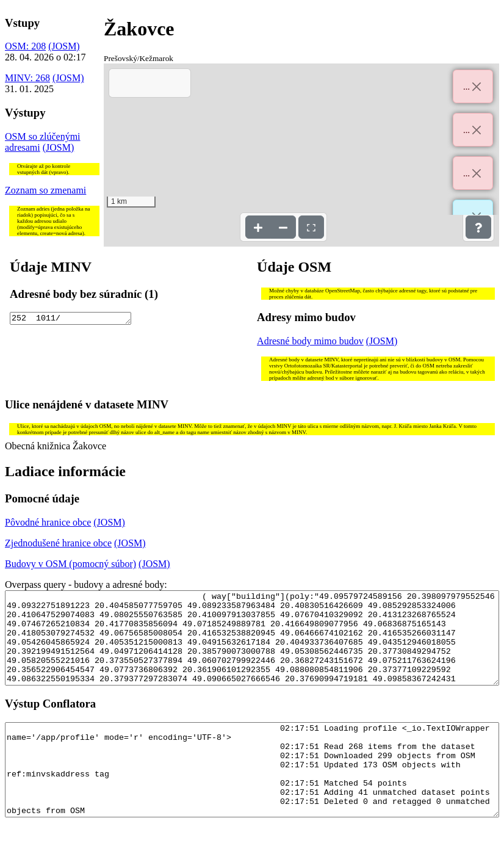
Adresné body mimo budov (310, 341)
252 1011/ (70, 319)
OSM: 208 (25, 46)
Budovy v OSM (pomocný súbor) (70, 564)
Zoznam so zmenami (45, 190)
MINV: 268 (27, 78)
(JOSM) (64, 46)
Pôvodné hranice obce (48, 522)
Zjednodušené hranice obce (58, 543)
